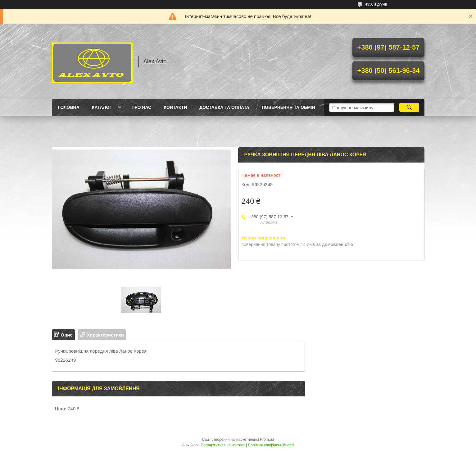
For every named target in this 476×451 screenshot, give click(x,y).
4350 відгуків (376, 4)
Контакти (175, 107)
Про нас (141, 107)
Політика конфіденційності (271, 445)
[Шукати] (409, 107)
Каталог (102, 107)
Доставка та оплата (224, 107)
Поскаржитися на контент (223, 445)
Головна (69, 107)
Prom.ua (267, 440)
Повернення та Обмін (288, 107)
